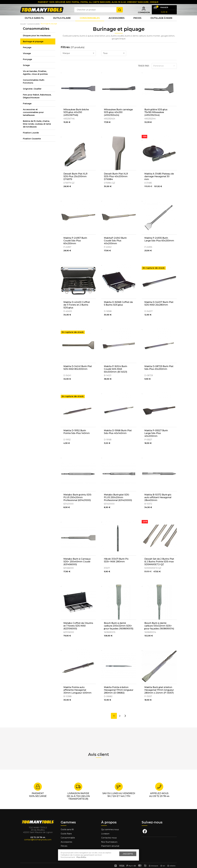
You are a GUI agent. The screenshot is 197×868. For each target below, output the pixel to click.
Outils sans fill (67, 826)
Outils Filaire (62, 23)
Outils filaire (66, 830)
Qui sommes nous (110, 826)
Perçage (27, 53)
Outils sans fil (34, 23)
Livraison (105, 830)
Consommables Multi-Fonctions (34, 87)
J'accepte (128, 854)
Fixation (64, 847)
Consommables (90, 23)
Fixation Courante (32, 144)
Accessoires (117, 23)
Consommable (68, 834)
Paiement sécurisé (110, 843)
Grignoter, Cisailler (32, 94)
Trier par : (144, 71)
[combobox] (78, 59)
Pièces (64, 843)
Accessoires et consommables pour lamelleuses (33, 118)
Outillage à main (161, 23)
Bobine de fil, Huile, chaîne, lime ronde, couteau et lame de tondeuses (37, 129)
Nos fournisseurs (109, 839)
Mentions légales (110, 847)
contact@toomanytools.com (38, 836)
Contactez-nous (109, 834)
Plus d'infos (81, 857)
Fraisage (27, 109)
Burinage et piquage (33, 47)
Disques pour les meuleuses (37, 41)
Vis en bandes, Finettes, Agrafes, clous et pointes (35, 78)
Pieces (137, 23)
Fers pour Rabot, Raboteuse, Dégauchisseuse (37, 102)
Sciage (26, 71)
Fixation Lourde (31, 138)
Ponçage (27, 65)
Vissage (27, 59)
